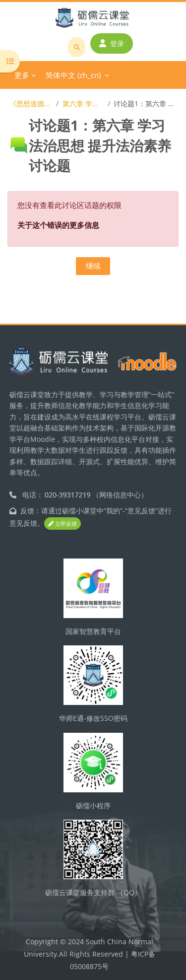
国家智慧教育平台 (93, 631)
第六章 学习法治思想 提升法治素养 (83, 104)
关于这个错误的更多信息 (58, 225)
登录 (112, 43)
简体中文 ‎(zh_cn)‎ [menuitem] (73, 75)
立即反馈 (62, 524)
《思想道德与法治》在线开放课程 (31, 104)
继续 (93, 266)
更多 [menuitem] (22, 75)
